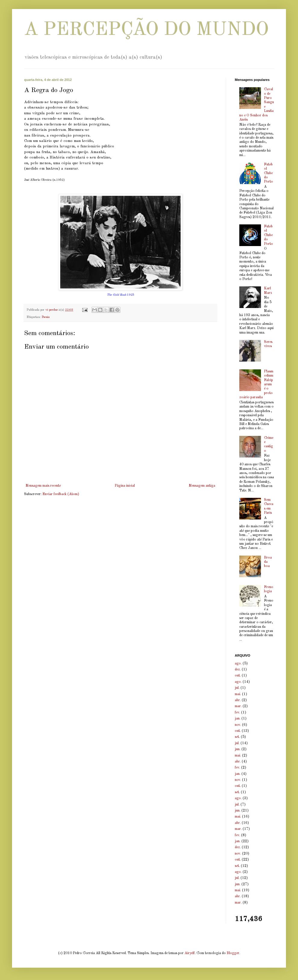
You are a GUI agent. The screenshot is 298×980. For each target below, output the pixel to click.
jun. (238, 749)
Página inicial (125, 486)
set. (237, 737)
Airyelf (190, 953)
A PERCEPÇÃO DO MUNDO (146, 30)
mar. (238, 706)
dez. (238, 670)
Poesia (46, 317)
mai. (238, 694)
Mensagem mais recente (43, 486)
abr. (238, 700)
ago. (238, 664)
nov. (238, 725)
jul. (237, 688)
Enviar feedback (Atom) (61, 494)
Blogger (233, 953)
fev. (237, 713)
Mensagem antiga (202, 486)
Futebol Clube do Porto (269, 173)
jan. (238, 719)
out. (238, 676)
